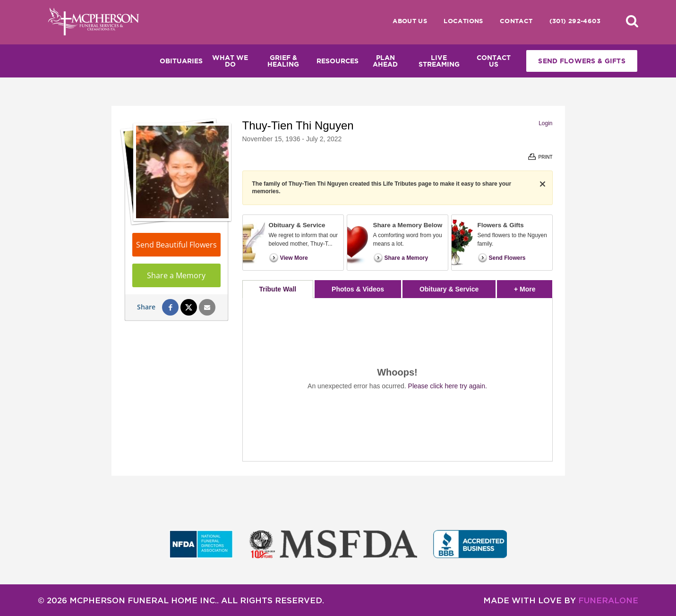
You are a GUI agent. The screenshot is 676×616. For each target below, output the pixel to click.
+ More (533, 287)
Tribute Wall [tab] (278, 289)
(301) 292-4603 (575, 21)
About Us (410, 21)
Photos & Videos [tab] (358, 289)
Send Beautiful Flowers (176, 245)
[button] (632, 21)
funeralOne (608, 600)
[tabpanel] (398, 380)
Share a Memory (176, 275)
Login (545, 123)
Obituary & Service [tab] (449, 289)
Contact (516, 21)
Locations (463, 21)
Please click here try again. (448, 386)
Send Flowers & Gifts (582, 61)
